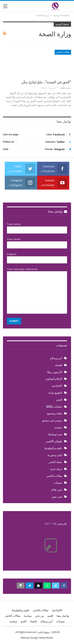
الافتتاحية (57, 386)
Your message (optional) (37, 290)
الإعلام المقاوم (54, 379)
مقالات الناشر (63, 52)
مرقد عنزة (56, 469)
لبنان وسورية (55, 455)
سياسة (58, 427)
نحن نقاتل (57, 490)
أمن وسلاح (56, 358)
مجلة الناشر (55, 462)
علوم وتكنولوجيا (53, 448)
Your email (37, 242)
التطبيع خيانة (55, 393)
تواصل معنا (58, 211)
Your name (37, 227)
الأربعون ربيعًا (55, 372)
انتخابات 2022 (54, 407)
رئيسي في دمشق (52, 420)
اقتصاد (59, 365)
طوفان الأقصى (54, 441)
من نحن (40, 616)
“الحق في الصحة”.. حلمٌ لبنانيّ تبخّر (46, 82)
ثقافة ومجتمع (55, 413)
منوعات (58, 483)
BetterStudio (46, 638)
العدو (59, 400)
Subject (37, 257)
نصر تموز (57, 497)
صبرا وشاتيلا (55, 434)
